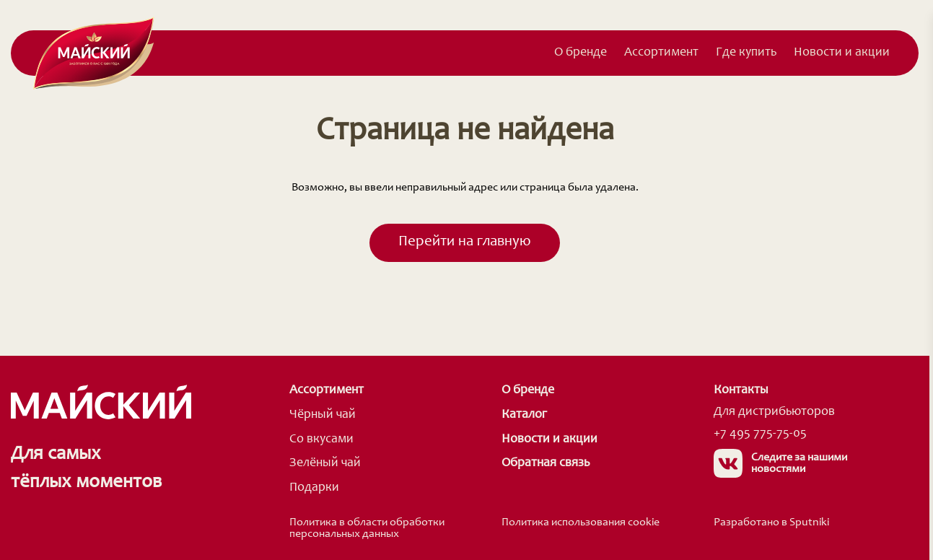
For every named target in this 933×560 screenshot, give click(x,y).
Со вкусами (321, 440)
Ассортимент (661, 53)
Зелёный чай (325, 464)
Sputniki (809, 522)
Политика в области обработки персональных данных (367, 528)
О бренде (581, 53)
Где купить (746, 53)
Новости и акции (842, 53)
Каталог (524, 415)
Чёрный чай (323, 415)
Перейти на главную (465, 242)
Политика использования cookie (581, 522)
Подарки (314, 488)
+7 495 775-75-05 (760, 434)
